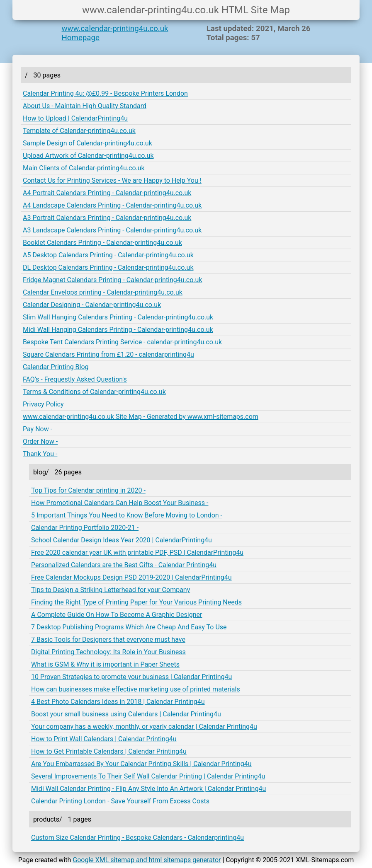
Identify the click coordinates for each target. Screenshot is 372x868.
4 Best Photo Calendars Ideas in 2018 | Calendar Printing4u (118, 702)
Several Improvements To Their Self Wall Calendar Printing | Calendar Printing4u (148, 776)
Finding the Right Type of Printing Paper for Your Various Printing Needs (136, 602)
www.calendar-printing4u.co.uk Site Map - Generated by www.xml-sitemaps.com (141, 417)
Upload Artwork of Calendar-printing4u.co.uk (88, 156)
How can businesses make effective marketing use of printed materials (136, 689)
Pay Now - (38, 429)
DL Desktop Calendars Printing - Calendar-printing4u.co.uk (108, 267)
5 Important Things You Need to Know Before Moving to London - (127, 515)
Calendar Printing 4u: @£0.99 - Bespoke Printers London (105, 93)
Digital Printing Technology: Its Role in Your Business (108, 652)
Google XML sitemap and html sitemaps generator (147, 860)
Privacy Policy (43, 404)
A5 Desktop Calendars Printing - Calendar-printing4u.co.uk (108, 255)
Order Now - (40, 441)
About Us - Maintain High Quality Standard (85, 106)
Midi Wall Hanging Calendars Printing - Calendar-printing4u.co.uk (118, 330)
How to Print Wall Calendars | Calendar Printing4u (104, 739)
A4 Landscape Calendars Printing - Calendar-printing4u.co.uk (112, 205)
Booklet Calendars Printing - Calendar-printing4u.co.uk (102, 243)
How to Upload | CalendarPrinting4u (75, 118)
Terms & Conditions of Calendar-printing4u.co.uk (94, 392)
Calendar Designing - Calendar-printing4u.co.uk (92, 305)
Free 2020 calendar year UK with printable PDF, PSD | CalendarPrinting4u (137, 552)
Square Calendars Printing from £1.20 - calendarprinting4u (108, 354)
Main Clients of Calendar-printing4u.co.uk (84, 168)
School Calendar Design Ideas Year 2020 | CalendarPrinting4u (122, 540)
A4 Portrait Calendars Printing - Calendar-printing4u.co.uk (107, 193)
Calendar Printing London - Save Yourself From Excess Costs (120, 801)
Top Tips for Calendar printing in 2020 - (88, 490)
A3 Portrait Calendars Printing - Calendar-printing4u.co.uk (107, 218)
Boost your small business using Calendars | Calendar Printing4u (126, 714)
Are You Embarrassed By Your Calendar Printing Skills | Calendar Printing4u (141, 764)
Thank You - (40, 454)
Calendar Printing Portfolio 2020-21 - (85, 528)
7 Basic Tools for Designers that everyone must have (108, 640)
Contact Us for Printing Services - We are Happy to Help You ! (112, 180)
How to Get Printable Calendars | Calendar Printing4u (109, 751)
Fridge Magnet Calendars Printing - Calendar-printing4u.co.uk (113, 280)
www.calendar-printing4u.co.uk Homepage (115, 33)
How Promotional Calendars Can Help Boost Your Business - (120, 503)
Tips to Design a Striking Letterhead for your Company (111, 590)
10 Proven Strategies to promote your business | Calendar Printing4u (131, 677)
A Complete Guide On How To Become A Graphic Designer (117, 615)
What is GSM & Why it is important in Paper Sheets (105, 664)
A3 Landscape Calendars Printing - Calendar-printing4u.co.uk (112, 230)
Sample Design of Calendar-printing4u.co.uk (88, 143)
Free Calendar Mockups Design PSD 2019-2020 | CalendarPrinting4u (131, 577)
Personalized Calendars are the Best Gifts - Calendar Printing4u (124, 565)
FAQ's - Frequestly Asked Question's (75, 379)
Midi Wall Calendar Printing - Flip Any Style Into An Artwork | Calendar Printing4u (148, 789)
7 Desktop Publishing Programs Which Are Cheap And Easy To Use (129, 627)
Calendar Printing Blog (56, 367)
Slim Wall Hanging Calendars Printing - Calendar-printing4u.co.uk (118, 317)
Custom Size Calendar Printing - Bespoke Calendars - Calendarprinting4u (137, 838)
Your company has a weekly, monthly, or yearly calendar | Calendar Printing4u (144, 727)
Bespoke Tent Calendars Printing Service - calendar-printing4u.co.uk (122, 342)
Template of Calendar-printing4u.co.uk (79, 131)
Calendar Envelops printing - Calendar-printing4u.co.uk (103, 292)
